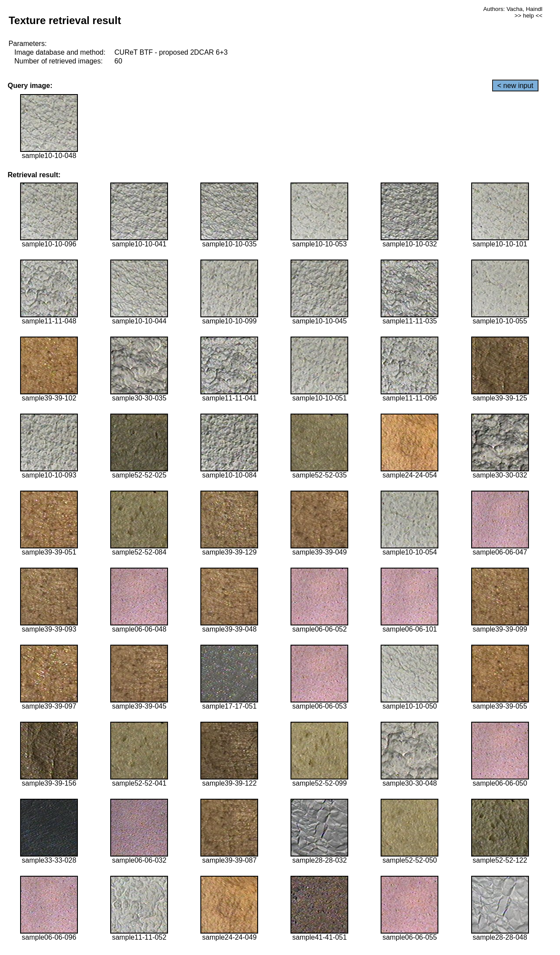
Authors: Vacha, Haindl (513, 9)
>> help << (528, 16)
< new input (515, 86)
